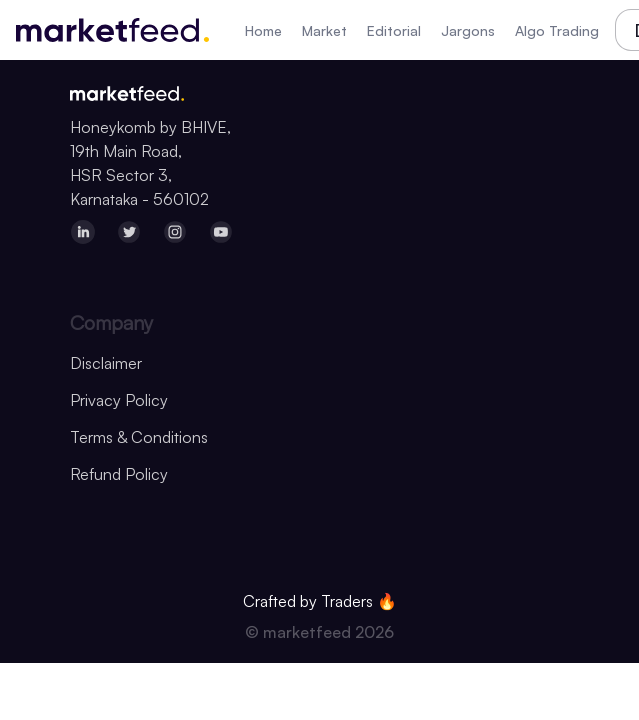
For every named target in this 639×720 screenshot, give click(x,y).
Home (263, 30)
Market (324, 30)
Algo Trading (557, 30)
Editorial (394, 30)
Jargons (468, 30)
